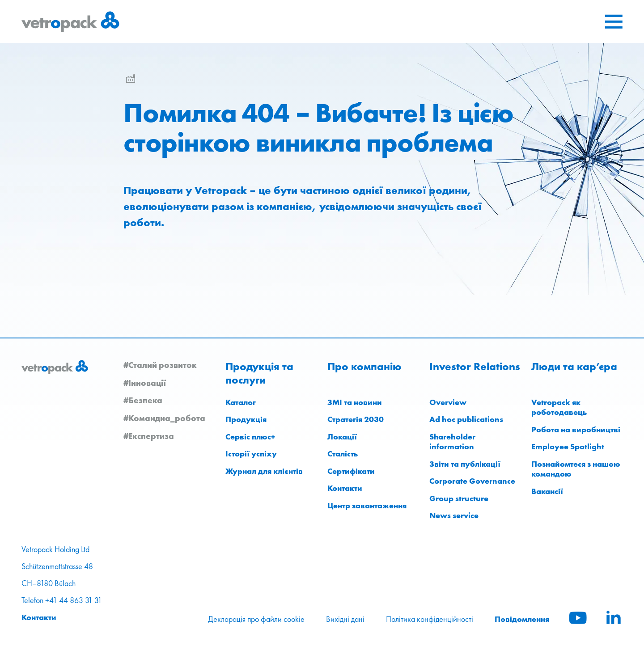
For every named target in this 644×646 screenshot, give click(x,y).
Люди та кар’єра (574, 367)
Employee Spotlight (568, 446)
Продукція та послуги (259, 373)
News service (454, 515)
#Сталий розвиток (160, 365)
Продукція (246, 419)
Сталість (343, 454)
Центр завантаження (367, 505)
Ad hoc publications (466, 419)
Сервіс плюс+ (250, 437)
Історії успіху (251, 454)
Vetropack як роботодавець (559, 407)
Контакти (345, 488)
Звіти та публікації (465, 464)
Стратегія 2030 (356, 419)
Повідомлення (522, 619)
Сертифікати (351, 471)
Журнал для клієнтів (264, 471)
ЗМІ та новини (355, 402)
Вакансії (547, 491)
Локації (342, 437)
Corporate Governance (472, 481)
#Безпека (143, 400)
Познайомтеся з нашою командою (576, 469)
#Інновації (145, 383)
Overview (448, 402)
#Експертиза (149, 436)
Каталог (241, 402)
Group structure (459, 498)
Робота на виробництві (576, 429)
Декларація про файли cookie (256, 619)
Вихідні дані (345, 619)
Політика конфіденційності (430, 619)
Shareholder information (452, 442)
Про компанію (364, 367)
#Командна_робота (164, 418)
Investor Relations (475, 367)
